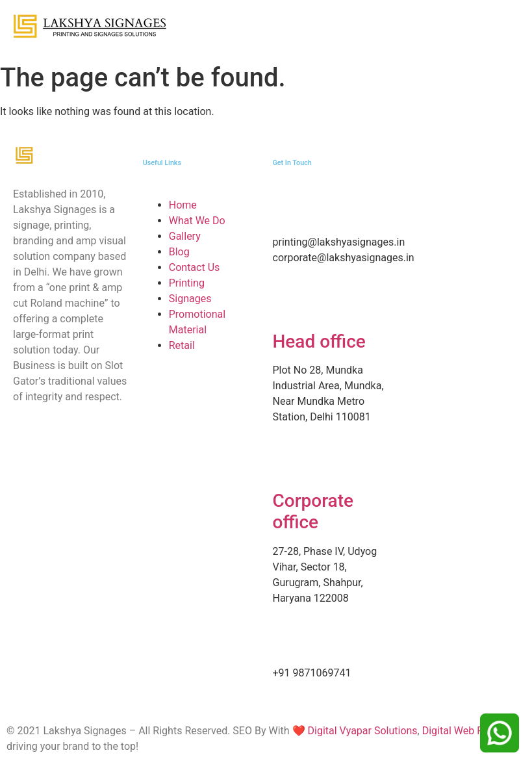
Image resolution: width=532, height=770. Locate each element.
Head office (319, 341)
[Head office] (289, 305)
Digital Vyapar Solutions (361, 731)
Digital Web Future (464, 731)
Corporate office (313, 512)
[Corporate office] (289, 464)
